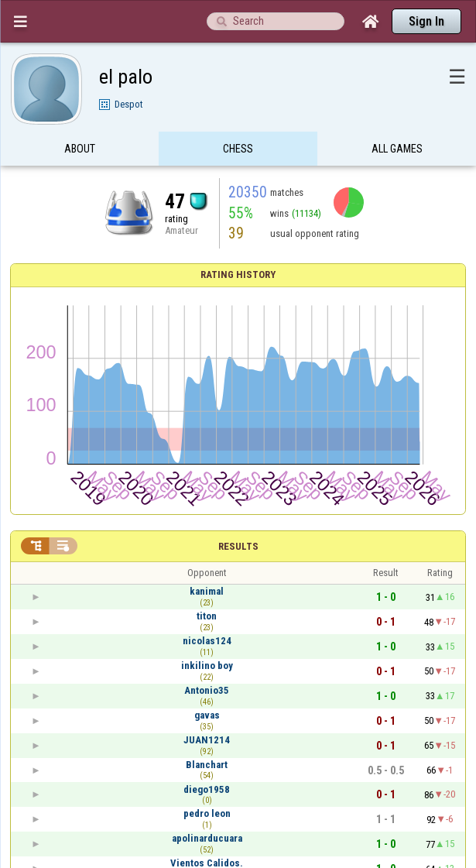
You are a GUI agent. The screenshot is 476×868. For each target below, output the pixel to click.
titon (207, 616)
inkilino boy (207, 666)
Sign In (426, 21)
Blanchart (207, 765)
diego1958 (207, 789)
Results (238, 546)
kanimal (207, 591)
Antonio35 (207, 690)
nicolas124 (207, 641)
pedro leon (207, 813)
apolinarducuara (207, 838)
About (80, 149)
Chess (238, 149)
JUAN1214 (207, 740)
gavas (207, 715)
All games (397, 149)
